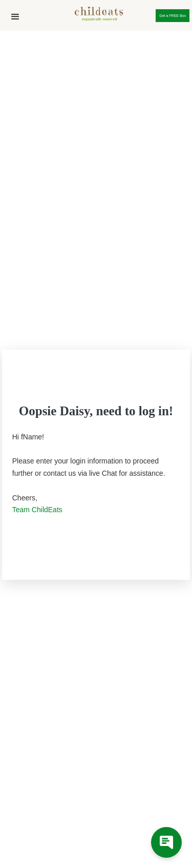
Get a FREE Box (173, 16)
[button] (15, 17)
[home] (96, 16)
